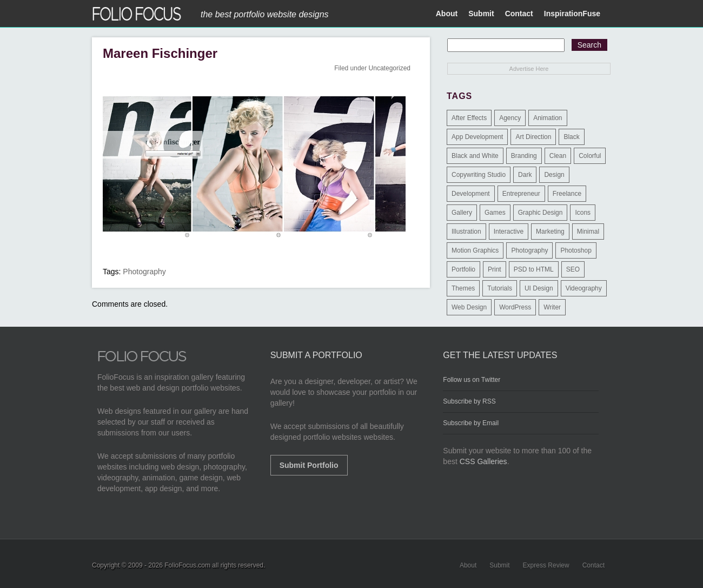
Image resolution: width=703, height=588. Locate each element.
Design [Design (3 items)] (554, 175)
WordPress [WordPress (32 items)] (515, 307)
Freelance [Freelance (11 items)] (567, 194)
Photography (144, 272)
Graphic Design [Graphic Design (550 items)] (540, 213)
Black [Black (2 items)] (571, 137)
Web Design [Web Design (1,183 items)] (469, 307)
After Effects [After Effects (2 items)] (469, 118)
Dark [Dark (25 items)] (525, 175)
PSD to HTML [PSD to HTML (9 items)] (534, 269)
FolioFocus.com (187, 565)
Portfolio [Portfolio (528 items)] (463, 269)
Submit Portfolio (309, 465)
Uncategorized (390, 68)
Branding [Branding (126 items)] (524, 156)
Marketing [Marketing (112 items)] (550, 232)
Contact (519, 14)
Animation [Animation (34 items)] (548, 118)
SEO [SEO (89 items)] (573, 269)
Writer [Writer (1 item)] (552, 307)
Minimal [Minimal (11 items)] (588, 232)
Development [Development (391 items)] (471, 194)
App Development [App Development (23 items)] (477, 137)
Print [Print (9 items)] (495, 269)
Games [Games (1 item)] (495, 213)
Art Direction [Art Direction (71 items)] (533, 137)
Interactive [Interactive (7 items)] (509, 232)
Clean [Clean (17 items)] (558, 156)
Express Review (546, 565)
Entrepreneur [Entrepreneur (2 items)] (521, 194)
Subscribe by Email (471, 423)
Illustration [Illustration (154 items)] (466, 232)
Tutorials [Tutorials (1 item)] (500, 288)
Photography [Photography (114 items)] (529, 250)
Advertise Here (529, 69)
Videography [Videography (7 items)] (584, 288)
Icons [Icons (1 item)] (583, 213)
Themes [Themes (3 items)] (463, 288)
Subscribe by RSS (469, 401)
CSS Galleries (483, 461)
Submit (481, 14)
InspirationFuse (572, 14)
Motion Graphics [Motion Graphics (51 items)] (475, 250)
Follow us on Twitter (472, 380)
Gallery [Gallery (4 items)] (462, 213)
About (447, 14)
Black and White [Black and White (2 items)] (475, 156)
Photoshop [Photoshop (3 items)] (576, 250)
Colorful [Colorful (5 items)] (590, 156)
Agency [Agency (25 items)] (510, 118)
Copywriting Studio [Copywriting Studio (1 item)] (479, 175)
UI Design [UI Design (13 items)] (539, 288)
